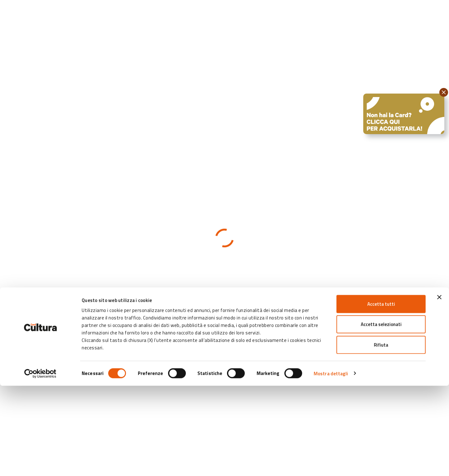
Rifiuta (381, 435)
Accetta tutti (381, 394)
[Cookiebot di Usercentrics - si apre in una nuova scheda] (40, 464)
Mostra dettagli (331, 464)
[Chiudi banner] (439, 387)
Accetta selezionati (381, 415)
